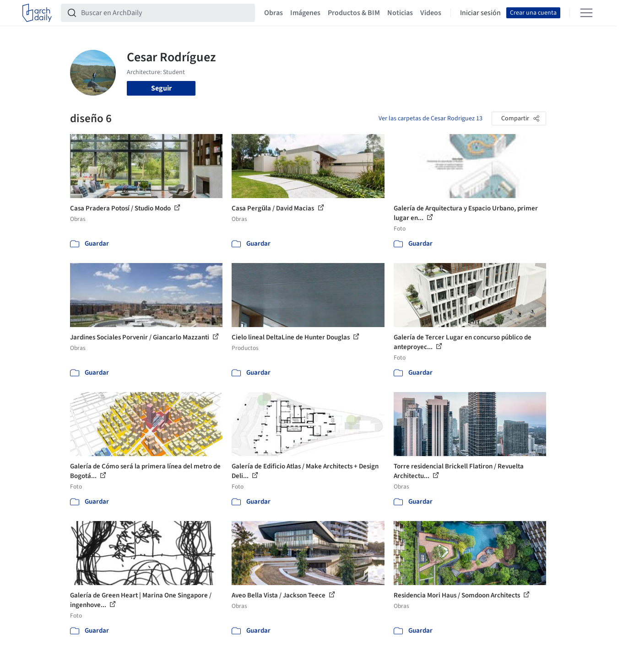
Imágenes (305, 13)
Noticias (400, 13)
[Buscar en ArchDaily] (165, 13)
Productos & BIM (354, 13)
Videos (431, 13)
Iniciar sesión (480, 13)
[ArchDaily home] (37, 13)
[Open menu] (586, 13)
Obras (274, 13)
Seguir (161, 88)
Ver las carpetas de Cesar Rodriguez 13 (431, 118)
